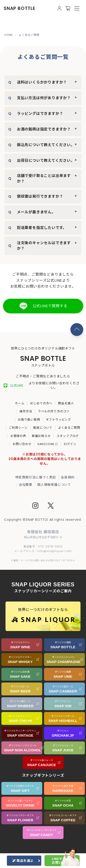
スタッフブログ (68, 436)
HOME (9, 35)
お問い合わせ (22, 444)
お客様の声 (18, 436)
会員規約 (68, 477)
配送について (43, 428)
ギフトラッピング (58, 420)
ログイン (70, 444)
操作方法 (26, 411)
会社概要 (26, 485)
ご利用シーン (18, 428)
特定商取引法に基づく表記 (36, 477)
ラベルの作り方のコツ (54, 411)
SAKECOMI (48, 444)
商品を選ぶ (66, 403)
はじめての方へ (41, 403)
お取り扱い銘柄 (29, 420)
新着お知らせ (41, 436)
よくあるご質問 (69, 428)
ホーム (20, 403)
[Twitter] (51, 506)
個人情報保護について (54, 485)
